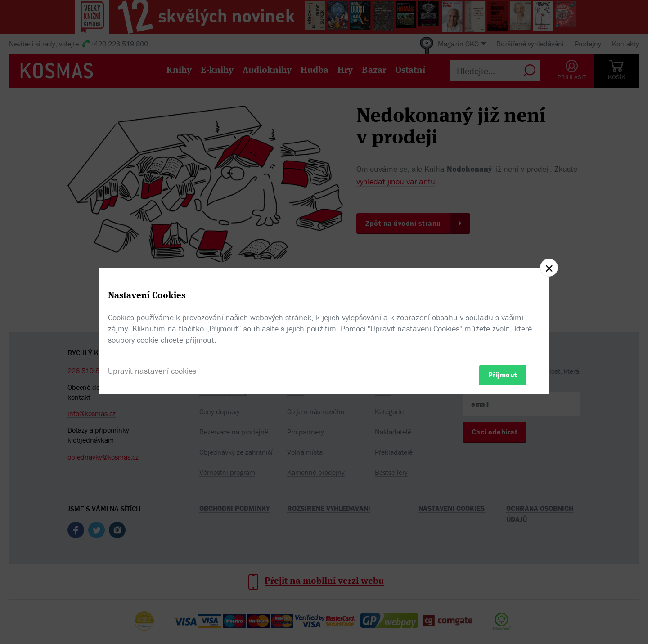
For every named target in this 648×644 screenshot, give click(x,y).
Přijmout (503, 375)
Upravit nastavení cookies (152, 371)
